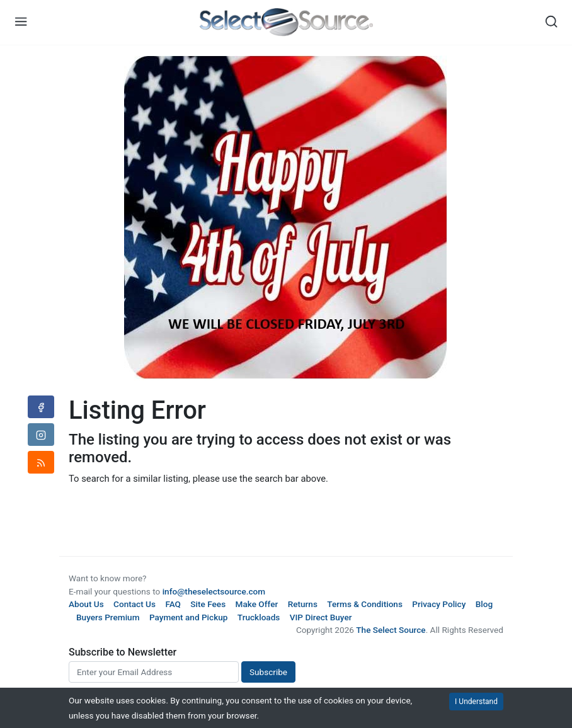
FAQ (173, 604)
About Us (86, 604)
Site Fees (208, 604)
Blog (484, 604)
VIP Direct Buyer (321, 617)
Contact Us (134, 604)
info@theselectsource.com (214, 591)
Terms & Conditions (365, 604)
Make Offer (257, 604)
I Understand (476, 702)
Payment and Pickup (189, 617)
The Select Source (391, 630)
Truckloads (259, 617)
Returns (303, 604)
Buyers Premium (108, 617)
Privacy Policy (439, 604)
